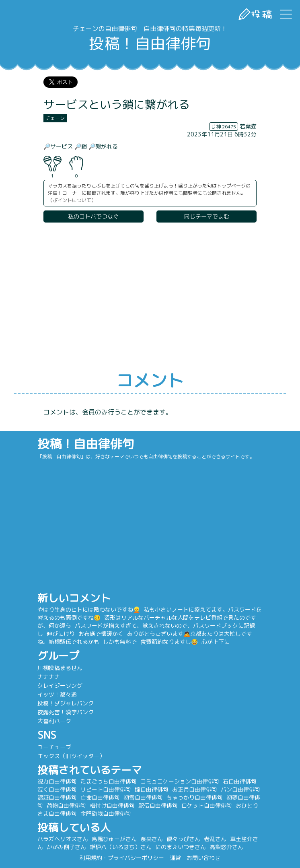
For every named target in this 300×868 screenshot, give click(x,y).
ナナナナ (49, 677)
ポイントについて (72, 200)
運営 (175, 858)
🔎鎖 (81, 146)
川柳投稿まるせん (60, 668)
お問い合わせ (203, 858)
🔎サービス (58, 146)
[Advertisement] (150, 297)
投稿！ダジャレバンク (66, 703)
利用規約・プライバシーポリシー (122, 858)
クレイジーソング (60, 686)
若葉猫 (248, 126)
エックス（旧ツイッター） (71, 756)
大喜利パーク (54, 721)
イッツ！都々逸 (57, 694)
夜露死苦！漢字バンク (66, 712)
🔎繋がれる (103, 146)
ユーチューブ (54, 747)
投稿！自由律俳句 (150, 43)
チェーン (55, 118)
